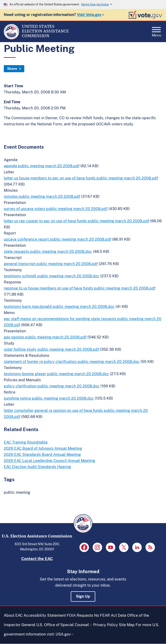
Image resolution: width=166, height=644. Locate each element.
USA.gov (65, 634)
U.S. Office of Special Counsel (64, 625)
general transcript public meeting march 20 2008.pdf (51, 264)
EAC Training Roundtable (26, 442)
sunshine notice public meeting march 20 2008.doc (49, 398)
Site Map (127, 625)
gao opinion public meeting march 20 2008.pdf (45, 337)
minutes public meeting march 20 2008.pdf (42, 197)
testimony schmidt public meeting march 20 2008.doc (52, 276)
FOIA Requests (80, 615)
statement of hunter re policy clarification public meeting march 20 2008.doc (72, 362)
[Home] (11, 38)
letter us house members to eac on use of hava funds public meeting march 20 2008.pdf (81, 178)
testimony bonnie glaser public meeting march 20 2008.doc (56, 374)
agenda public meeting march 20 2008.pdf (42, 166)
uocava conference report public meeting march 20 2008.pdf (58, 239)
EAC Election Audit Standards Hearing (37, 467)
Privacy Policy (106, 625)
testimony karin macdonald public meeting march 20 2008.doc (59, 307)
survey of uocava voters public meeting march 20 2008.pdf (56, 209)
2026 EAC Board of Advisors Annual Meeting (43, 448)
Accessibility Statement (45, 615)
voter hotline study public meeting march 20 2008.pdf (51, 349)
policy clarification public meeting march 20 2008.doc (52, 386)
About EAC (13, 615)
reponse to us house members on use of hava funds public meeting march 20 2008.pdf (80, 288)
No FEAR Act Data (110, 615)
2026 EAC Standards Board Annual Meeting (42, 455)
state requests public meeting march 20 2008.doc (48, 252)
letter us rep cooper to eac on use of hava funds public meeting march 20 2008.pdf (77, 221)
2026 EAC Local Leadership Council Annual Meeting (50, 461)
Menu (157, 31)
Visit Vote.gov (91, 15)
